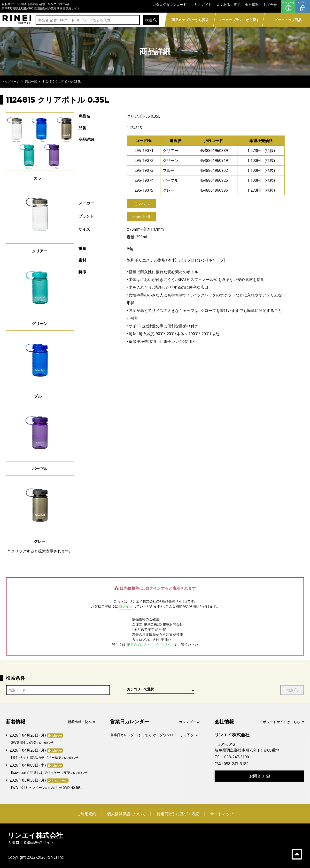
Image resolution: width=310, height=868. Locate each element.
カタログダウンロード (170, 4)
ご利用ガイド (201, 4)
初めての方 (288, 6)
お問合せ (270, 4)
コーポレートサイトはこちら (280, 722)
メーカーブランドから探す (239, 20)
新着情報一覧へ (82, 722)
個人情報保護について (126, 814)
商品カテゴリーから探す (190, 20)
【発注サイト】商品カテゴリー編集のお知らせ (45, 758)
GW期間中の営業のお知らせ (32, 743)
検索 (151, 20)
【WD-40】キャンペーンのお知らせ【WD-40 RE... (46, 788)
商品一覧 (31, 81)
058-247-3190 (237, 757)
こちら (147, 735)
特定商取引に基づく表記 (178, 814)
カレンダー (189, 722)
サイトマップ (222, 814)
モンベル (141, 204)
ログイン (303, 6)
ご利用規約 (86, 814)
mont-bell (141, 217)
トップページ (11, 81)
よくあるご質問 (228, 4)
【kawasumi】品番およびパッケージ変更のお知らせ (49, 773)
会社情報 (252, 4)
